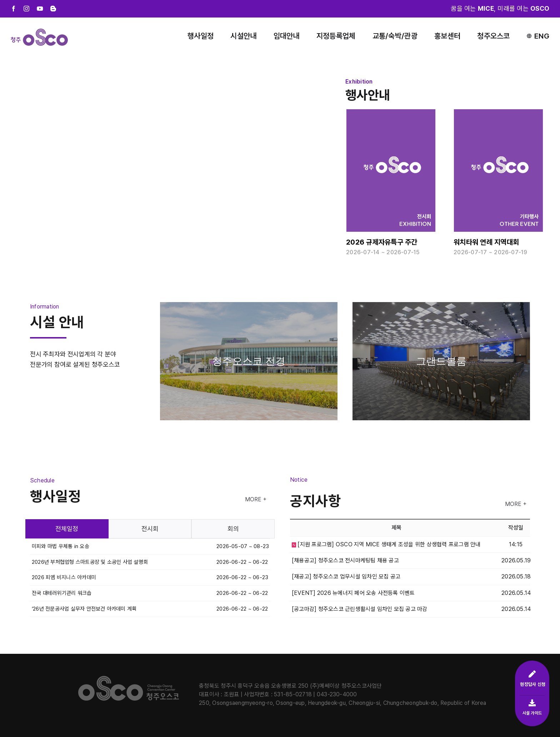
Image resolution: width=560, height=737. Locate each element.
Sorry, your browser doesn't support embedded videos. (170, 150)
